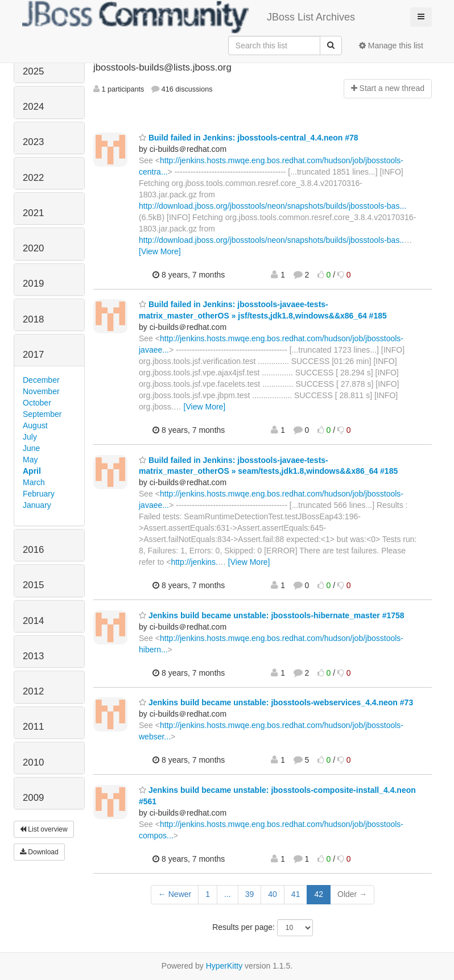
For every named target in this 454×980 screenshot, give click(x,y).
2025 (33, 71)
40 (273, 894)
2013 (33, 656)
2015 (33, 585)
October (37, 403)
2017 (33, 355)
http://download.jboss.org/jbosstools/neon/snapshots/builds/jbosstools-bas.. (271, 240)
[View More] (160, 251)
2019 (33, 284)
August (35, 425)
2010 (33, 762)
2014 (33, 621)
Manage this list (391, 46)
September (42, 414)
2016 (33, 550)
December (41, 380)
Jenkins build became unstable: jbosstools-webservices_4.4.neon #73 (276, 702)
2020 (33, 248)
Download (39, 852)
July (30, 437)
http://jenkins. (194, 562)
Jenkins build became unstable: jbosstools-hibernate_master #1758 (272, 615)
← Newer (175, 894)
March (34, 482)
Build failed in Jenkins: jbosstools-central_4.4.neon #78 (249, 138)
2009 (33, 798)
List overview (44, 829)
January (37, 505)
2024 (33, 107)
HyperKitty (224, 966)
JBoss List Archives (189, 17)
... (228, 894)
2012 (33, 691)
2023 (33, 142)
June (31, 448)
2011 (33, 727)
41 (296, 894)
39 (250, 894)
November (41, 391)
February (39, 494)
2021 (33, 213)
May (30, 460)
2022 (33, 178)
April (32, 471)
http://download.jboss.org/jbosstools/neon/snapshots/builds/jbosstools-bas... (273, 206)
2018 (33, 319)
